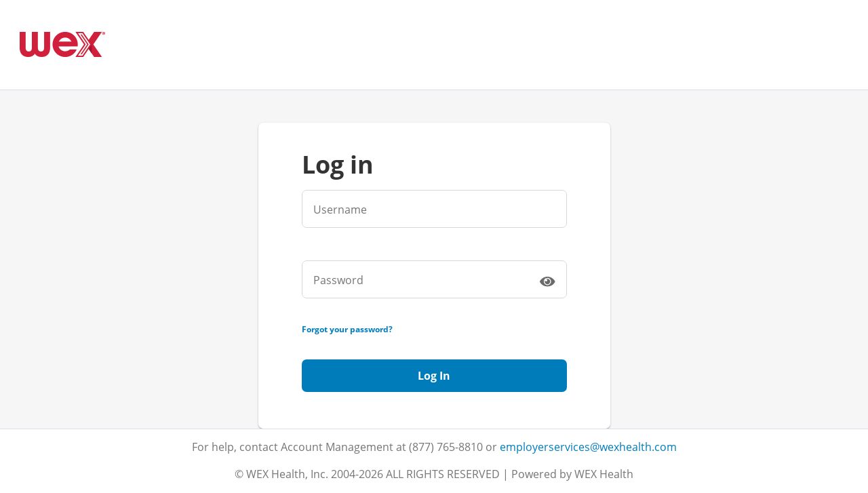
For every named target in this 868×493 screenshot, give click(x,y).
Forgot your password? (347, 329)
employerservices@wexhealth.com (588, 447)
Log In (434, 376)
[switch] (547, 281)
